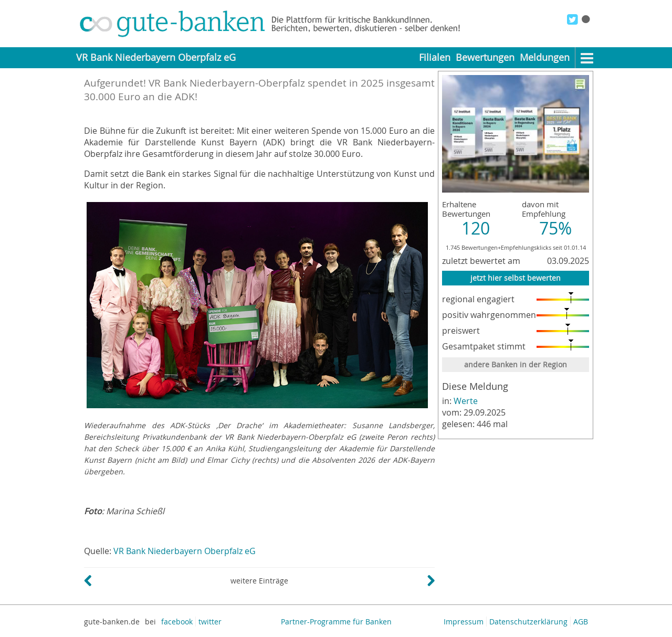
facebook (177, 622)
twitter (210, 622)
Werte (466, 401)
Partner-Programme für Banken (336, 622)
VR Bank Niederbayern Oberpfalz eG (185, 551)
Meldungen (545, 57)
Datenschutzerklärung (528, 622)
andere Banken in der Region (516, 364)
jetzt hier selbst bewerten (516, 278)
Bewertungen (485, 57)
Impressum (464, 622)
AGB (581, 622)
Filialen (435, 57)
